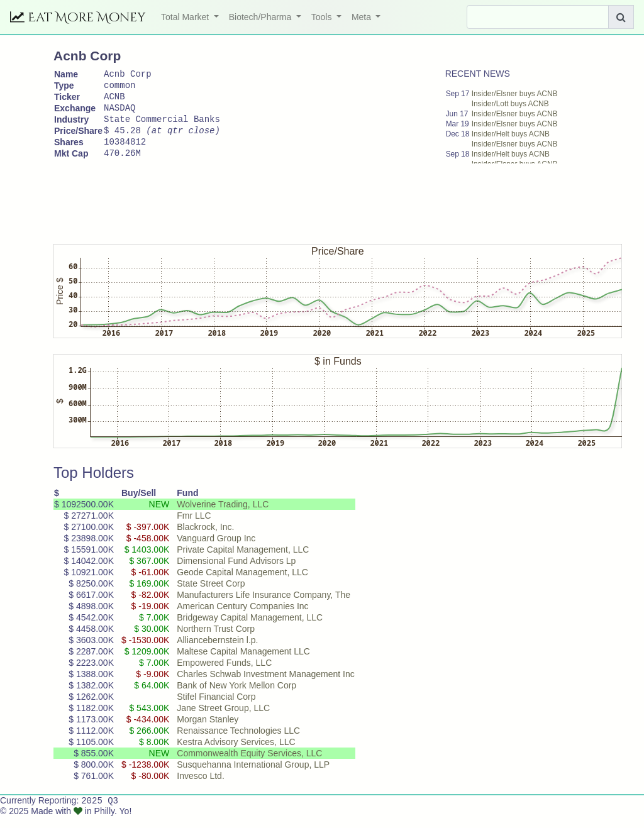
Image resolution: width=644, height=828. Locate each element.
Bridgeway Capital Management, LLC (250, 628)
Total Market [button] (186, 17)
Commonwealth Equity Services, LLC (249, 764)
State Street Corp (211, 594)
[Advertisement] (282, 209)
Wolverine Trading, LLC (223, 515)
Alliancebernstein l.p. (217, 651)
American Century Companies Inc (242, 617)
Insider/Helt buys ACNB (511, 134)
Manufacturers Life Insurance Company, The (264, 605)
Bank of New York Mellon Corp (236, 696)
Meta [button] (363, 17)
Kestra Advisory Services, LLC (236, 753)
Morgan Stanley (208, 730)
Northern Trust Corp (216, 639)
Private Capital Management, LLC (243, 560)
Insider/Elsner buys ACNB (515, 94)
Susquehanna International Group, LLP (253, 775)
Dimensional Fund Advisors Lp (236, 571)
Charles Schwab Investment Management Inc (265, 685)
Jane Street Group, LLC (223, 719)
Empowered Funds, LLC (224, 673)
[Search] (538, 17)
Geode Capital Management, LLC (242, 583)
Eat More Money (78, 17)
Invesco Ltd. (201, 787)
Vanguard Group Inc (216, 549)
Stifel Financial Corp (216, 707)
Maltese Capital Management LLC (243, 662)
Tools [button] (323, 17)
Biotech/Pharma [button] (262, 17)
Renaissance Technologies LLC (238, 741)
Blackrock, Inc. (205, 538)
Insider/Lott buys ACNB (510, 104)
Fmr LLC (194, 526)
